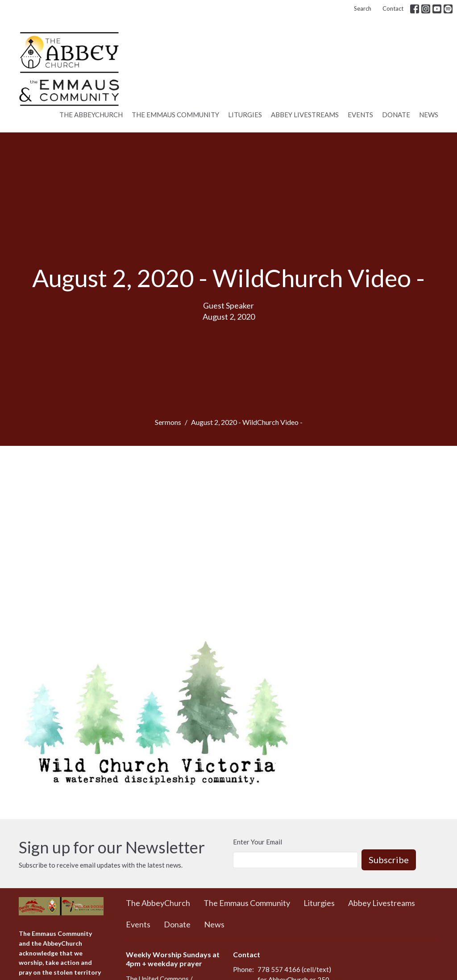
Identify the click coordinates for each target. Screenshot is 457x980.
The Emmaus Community (175, 115)
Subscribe (389, 860)
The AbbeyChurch (91, 115)
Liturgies (245, 115)
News (429, 115)
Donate (396, 115)
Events (360, 115)
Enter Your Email (258, 842)
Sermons (168, 422)
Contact (393, 8)
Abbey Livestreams (305, 115)
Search (363, 8)
